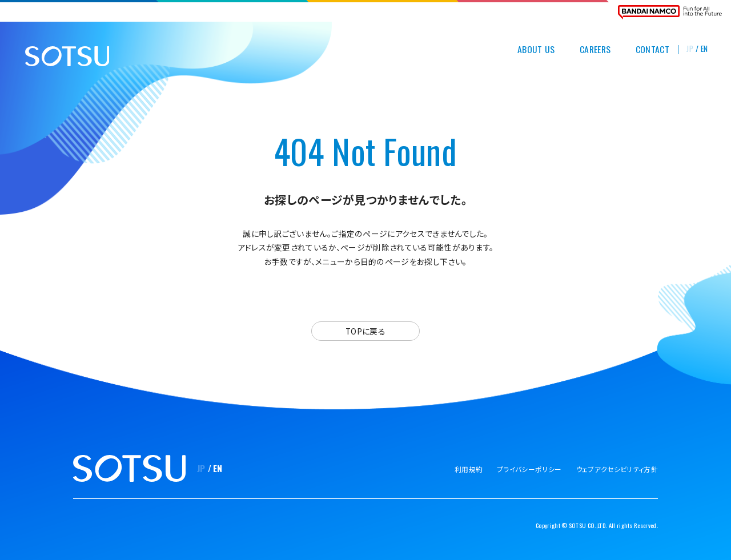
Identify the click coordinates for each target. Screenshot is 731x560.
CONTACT (652, 50)
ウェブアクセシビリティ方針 (617, 469)
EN (704, 49)
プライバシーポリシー (529, 469)
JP (690, 49)
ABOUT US (536, 50)
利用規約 (469, 469)
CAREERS (595, 50)
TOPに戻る (365, 331)
